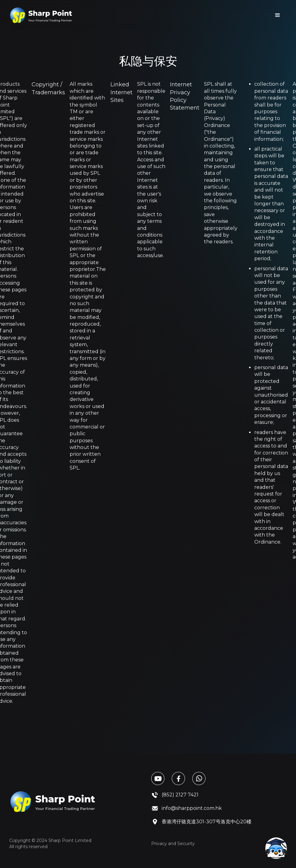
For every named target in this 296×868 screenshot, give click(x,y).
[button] (278, 15)
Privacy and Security (173, 844)
